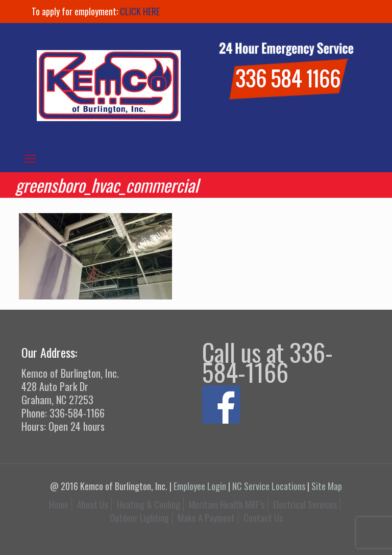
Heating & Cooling (149, 504)
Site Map (327, 486)
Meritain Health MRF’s (227, 504)
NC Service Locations (269, 486)
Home (59, 504)
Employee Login (200, 486)
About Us (93, 504)
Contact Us (263, 518)
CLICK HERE (140, 11)
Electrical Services (305, 504)
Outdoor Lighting (139, 518)
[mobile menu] (30, 157)
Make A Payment (206, 518)
